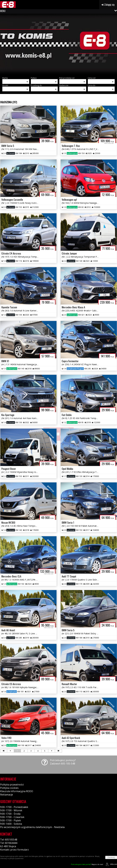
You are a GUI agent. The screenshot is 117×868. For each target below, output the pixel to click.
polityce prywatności (16, 858)
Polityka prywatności (12, 785)
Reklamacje (7, 795)
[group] (58, 44)
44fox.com (111, 864)
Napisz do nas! (87, 864)
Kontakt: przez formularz (14, 850)
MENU (3, 11)
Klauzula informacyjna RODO (17, 791)
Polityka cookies (9, 788)
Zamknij (111, 857)
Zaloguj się (108, 5)
